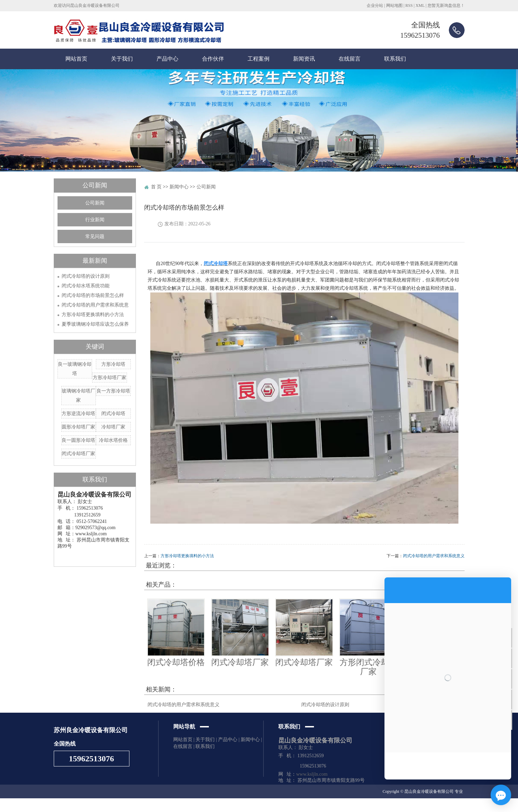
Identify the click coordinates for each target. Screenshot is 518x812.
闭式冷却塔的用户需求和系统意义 (434, 556)
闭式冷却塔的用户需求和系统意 (95, 305)
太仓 (342, 805)
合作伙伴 (213, 59)
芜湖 (333, 805)
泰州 (361, 805)
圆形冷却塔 (119, 805)
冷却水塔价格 (113, 440)
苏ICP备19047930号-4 (178, 805)
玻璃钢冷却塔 (78, 805)
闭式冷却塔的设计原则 (86, 276)
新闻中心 (179, 187)
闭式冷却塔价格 (176, 662)
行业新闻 (95, 220)
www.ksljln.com (312, 774)
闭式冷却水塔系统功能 (86, 286)
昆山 (310, 805)
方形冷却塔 (113, 364)
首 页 (156, 187)
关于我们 (122, 59)
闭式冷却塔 (113, 414)
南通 (292, 805)
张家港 (280, 805)
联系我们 (395, 59)
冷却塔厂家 (113, 427)
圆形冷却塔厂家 (78, 427)
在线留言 (350, 59)
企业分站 (375, 5)
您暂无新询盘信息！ (446, 5)
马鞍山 (321, 805)
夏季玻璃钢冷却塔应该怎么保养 (95, 324)
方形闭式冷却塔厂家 (368, 667)
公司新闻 (95, 203)
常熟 (351, 805)
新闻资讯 (304, 59)
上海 (269, 805)
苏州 (301, 805)
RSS (409, 5)
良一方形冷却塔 (113, 391)
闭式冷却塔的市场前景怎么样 (93, 295)
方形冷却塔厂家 (110, 378)
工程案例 (258, 59)
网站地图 (394, 5)
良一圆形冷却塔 (78, 440)
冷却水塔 (100, 805)
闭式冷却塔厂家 (78, 454)
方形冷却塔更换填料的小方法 (93, 315)
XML (420, 5)
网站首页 (76, 59)
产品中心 (167, 59)
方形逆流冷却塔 (78, 414)
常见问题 (95, 236)
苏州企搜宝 (233, 805)
